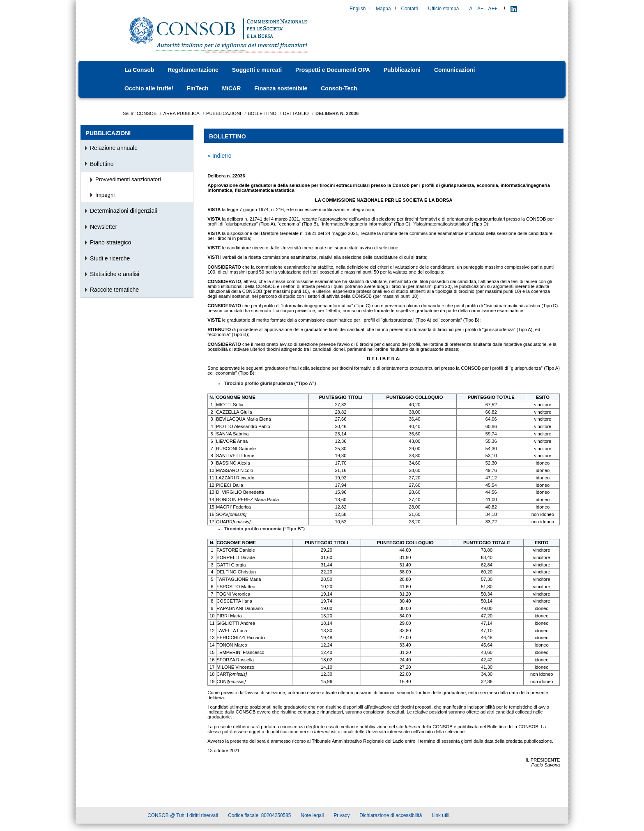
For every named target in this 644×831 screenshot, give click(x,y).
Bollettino (102, 164)
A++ (493, 9)
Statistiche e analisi (115, 274)
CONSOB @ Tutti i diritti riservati (183, 817)
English (358, 9)
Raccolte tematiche (114, 290)
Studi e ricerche (110, 258)
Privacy (342, 817)
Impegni (105, 195)
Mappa (383, 9)
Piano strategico (110, 242)
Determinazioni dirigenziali (123, 211)
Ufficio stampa (443, 9)
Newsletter (103, 227)
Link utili (440, 817)
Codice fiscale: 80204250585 (259, 817)
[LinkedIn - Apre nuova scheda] (514, 9)
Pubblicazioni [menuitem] (108, 133)
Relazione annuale (114, 148)
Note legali (312, 817)
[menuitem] (142, 70)
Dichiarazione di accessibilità (391, 817)
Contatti (409, 9)
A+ (480, 9)
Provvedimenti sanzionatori (128, 179)
